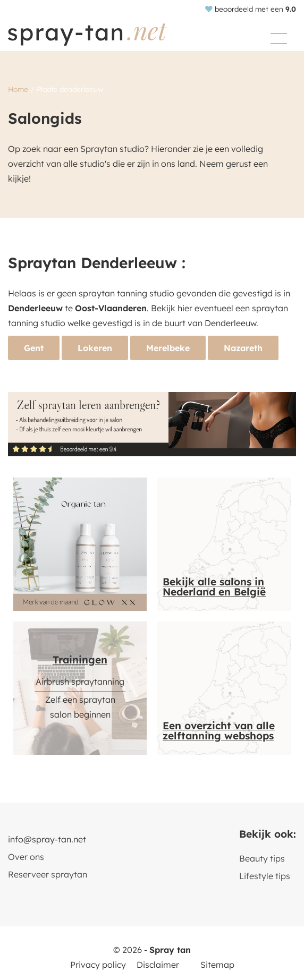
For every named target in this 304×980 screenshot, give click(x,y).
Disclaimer (158, 965)
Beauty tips (262, 858)
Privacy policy (98, 965)
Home (18, 89)
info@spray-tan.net (47, 839)
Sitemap (217, 965)
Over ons (26, 857)
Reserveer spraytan (48, 874)
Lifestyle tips (265, 876)
